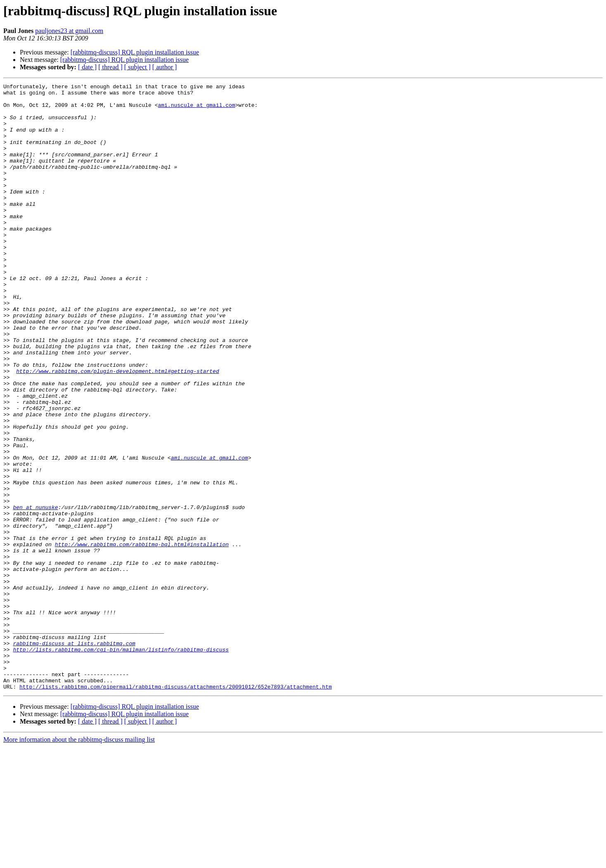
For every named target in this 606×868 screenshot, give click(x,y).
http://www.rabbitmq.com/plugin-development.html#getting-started (117, 429)
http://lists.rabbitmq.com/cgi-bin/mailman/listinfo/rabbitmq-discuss (121, 763)
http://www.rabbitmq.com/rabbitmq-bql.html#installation (142, 637)
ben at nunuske (35, 592)
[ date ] (87, 67)
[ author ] (165, 67)
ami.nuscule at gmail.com (196, 110)
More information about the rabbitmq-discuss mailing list (79, 861)
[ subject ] (137, 67)
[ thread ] (110, 67)
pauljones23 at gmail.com (69, 31)
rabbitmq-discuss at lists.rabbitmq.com (74, 756)
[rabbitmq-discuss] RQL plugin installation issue (135, 52)
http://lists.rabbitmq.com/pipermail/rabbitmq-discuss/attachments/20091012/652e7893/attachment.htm (176, 808)
